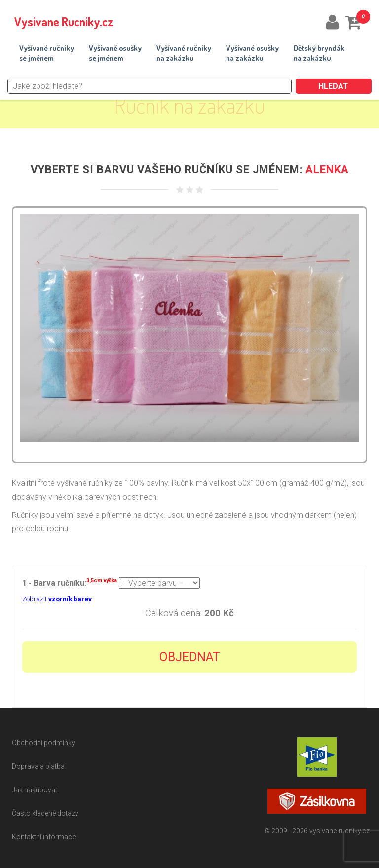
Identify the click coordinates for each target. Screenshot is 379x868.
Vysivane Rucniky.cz (64, 21)
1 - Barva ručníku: (70, 582)
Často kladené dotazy (45, 813)
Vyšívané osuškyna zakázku (252, 53)
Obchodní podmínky (43, 743)
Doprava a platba (38, 766)
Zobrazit (57, 599)
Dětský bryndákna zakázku (319, 53)
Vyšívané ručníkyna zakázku (184, 53)
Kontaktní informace (44, 837)
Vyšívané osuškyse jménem (115, 53)
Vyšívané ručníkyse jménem (47, 53)
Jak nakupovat (35, 790)
